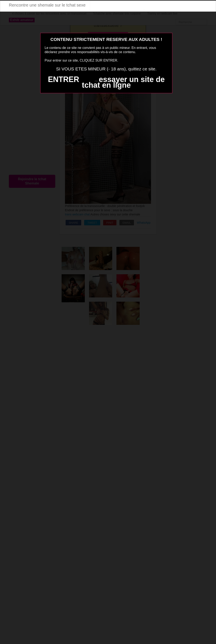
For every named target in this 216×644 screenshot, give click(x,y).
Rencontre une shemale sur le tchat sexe (47, 5)
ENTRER (63, 79)
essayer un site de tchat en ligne (123, 82)
